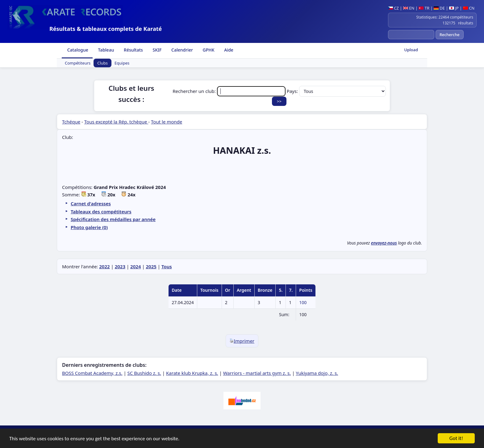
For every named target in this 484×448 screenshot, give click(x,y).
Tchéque (71, 122)
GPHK (208, 50)
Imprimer (242, 341)
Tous (167, 266)
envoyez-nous (384, 243)
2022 (104, 266)
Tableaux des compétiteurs (101, 211)
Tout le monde (167, 122)
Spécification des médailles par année (113, 219)
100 (303, 302)
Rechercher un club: (229, 91)
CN (469, 8)
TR (424, 8)
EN (409, 8)
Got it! (456, 439)
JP (454, 8)
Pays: (336, 91)
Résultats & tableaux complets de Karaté (106, 29)
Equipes (122, 63)
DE (439, 8)
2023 (120, 266)
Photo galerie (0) (89, 227)
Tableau (106, 50)
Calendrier (181, 50)
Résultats (133, 50)
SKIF (157, 50)
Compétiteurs (78, 63)
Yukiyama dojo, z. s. (317, 373)
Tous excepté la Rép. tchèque (116, 122)
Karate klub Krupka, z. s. (192, 373)
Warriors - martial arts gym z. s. (257, 373)
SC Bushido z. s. (144, 373)
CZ (393, 8)
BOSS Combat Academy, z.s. (92, 373)
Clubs (102, 63)
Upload (411, 50)
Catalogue (77, 50)
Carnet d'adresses (91, 203)
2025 (151, 266)
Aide (228, 50)
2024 (136, 266)
